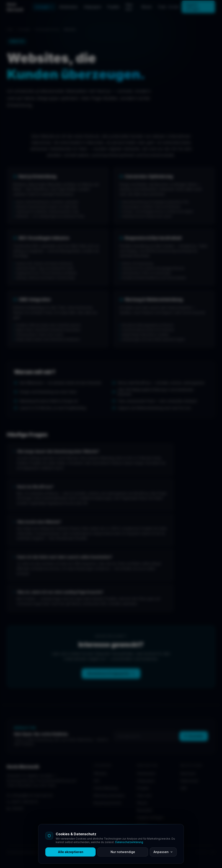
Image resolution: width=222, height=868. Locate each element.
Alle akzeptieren (71, 852)
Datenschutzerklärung (129, 842)
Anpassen (163, 852)
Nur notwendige (123, 852)
